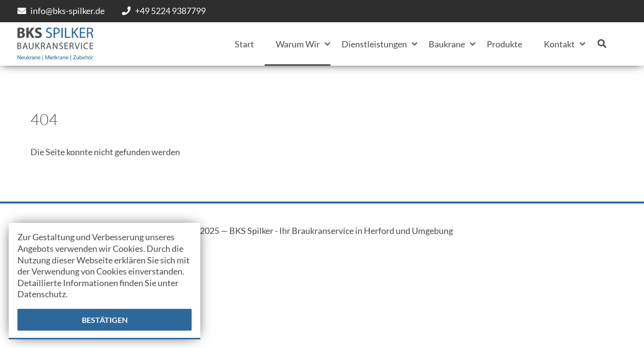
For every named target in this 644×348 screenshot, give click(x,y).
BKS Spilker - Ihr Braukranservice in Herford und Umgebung (341, 231)
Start (244, 44)
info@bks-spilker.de (67, 11)
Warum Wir (298, 44)
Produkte (504, 44)
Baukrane (447, 44)
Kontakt (559, 44)
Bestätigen (105, 320)
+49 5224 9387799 (170, 11)
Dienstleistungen (374, 44)
